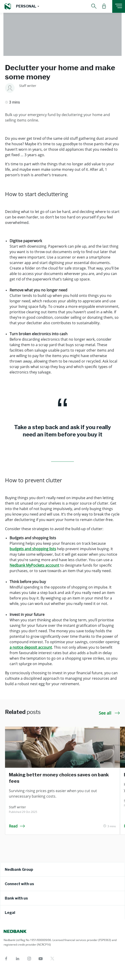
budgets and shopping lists (33, 549)
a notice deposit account (31, 647)
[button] (27, 6)
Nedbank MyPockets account (34, 565)
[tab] (62, 869)
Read (17, 826)
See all (109, 713)
